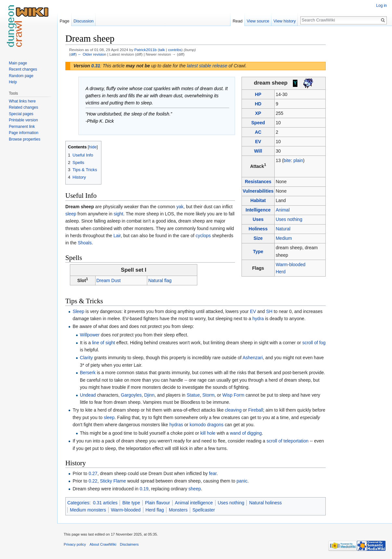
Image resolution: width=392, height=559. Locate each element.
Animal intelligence (194, 503)
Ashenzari (253, 358)
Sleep (78, 311)
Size (258, 238)
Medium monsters (88, 510)
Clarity (86, 358)
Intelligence (258, 210)
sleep (71, 214)
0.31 (96, 66)
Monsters (178, 510)
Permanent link (22, 127)
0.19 (144, 489)
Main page (18, 63)
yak (180, 207)
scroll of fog (314, 343)
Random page (21, 76)
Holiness (258, 229)
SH (269, 311)
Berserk (88, 373)
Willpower (90, 335)
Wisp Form (233, 395)
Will (258, 151)
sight (119, 214)
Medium (284, 238)
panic (242, 481)
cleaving (233, 410)
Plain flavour (157, 503)
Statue (193, 395)
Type (258, 252)
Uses (258, 219)
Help (13, 82)
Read (238, 21)
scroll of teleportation (287, 441)
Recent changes (23, 69)
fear (213, 473)
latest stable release (207, 66)
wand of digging (246, 433)
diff (73, 54)
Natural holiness (265, 503)
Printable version (23, 120)
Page (64, 21)
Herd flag (155, 510)
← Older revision (92, 54)
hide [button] (93, 147)
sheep (195, 489)
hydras (176, 425)
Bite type (131, 503)
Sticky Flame (113, 481)
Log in (381, 6)
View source (258, 21)
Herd (281, 272)
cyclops (203, 236)
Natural (283, 229)
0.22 (93, 481)
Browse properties (25, 139)
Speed (258, 123)
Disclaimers (129, 544)
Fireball (255, 410)
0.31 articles (105, 503)
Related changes (23, 107)
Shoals (85, 243)
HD (258, 104)
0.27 (93, 473)
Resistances (258, 182)
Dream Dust (108, 280)
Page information (24, 133)
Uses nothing (289, 219)
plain (298, 160)
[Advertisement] (358, 130)
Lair (117, 236)
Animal (283, 210)
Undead (88, 395)
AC (258, 132)
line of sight (104, 343)
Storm (208, 395)
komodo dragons (206, 425)
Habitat (258, 200)
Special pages (21, 114)
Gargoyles (131, 395)
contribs (175, 50)
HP (258, 94)
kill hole (208, 433)
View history (285, 21)
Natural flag (160, 280)
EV (258, 142)
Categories (78, 503)
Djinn (149, 395)
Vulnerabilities (258, 191)
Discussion (84, 21)
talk (162, 50)
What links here (22, 101)
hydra (258, 319)
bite (287, 160)
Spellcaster (204, 510)
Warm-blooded (290, 265)
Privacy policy (75, 544)
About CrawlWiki (103, 544)
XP (258, 113)
